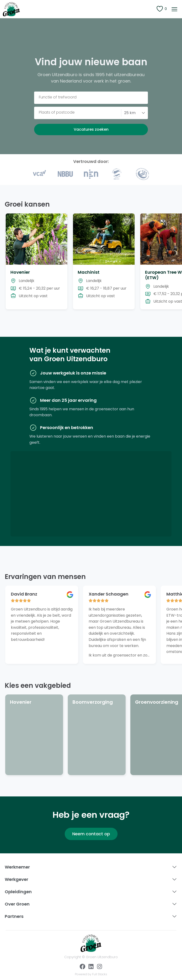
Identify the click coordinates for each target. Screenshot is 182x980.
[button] (174, 9)
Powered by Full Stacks (91, 974)
